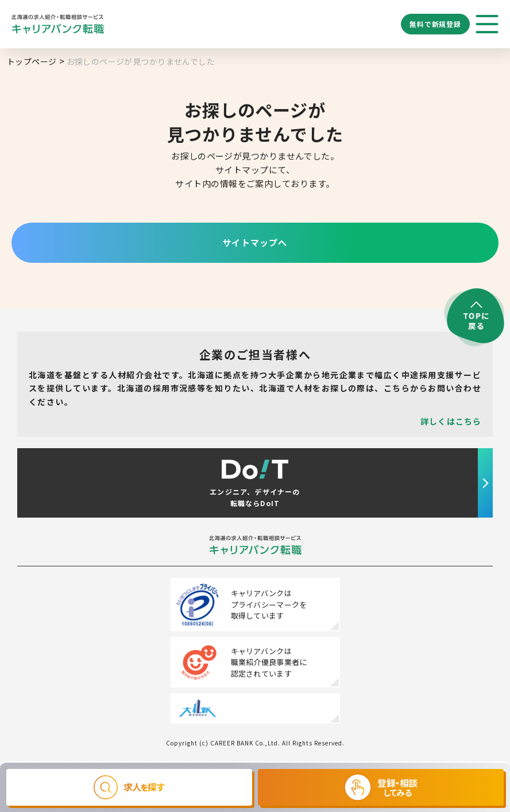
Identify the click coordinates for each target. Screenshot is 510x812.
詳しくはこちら (451, 421)
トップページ (32, 61)
